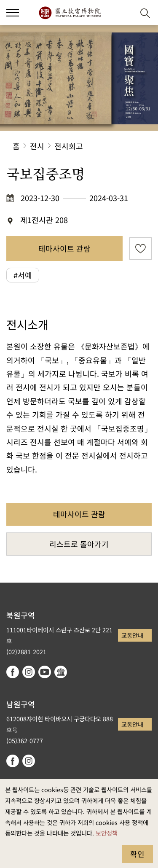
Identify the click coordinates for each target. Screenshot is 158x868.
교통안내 (132, 635)
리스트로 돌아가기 (79, 544)
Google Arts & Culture (61, 672)
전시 (37, 146)
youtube (45, 672)
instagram (29, 672)
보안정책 (107, 833)
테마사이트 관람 (64, 248)
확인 (137, 854)
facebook (13, 672)
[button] (13, 13)
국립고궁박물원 (70, 13)
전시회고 (69, 146)
